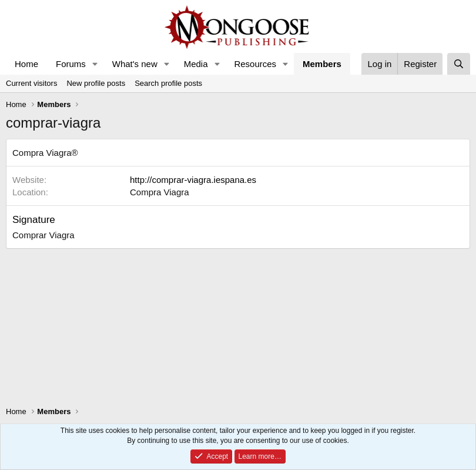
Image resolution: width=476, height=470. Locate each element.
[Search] (459, 64)
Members (322, 64)
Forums (71, 64)
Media (196, 64)
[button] (95, 64)
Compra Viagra (160, 192)
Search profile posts (168, 83)
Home (26, 64)
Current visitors (31, 83)
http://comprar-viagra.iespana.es (193, 180)
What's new (135, 64)
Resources (255, 64)
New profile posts (96, 83)
